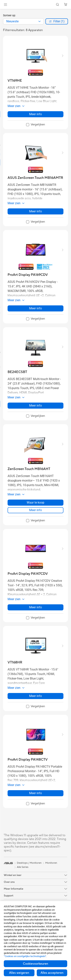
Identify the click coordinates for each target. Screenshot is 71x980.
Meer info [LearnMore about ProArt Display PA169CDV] (35, 308)
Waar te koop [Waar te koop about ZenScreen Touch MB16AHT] (35, 503)
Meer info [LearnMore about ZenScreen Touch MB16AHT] (35, 510)
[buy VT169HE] (15, 81)
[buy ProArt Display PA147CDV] (28, 574)
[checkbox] (36, 125)
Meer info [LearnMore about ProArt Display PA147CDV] (35, 607)
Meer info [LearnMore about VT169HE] (35, 114)
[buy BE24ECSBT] (17, 372)
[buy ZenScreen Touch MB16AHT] (29, 469)
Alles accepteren (52, 973)
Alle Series (23, 867)
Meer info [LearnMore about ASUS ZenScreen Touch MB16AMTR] (35, 211)
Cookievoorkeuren (35, 964)
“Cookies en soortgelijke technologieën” (25, 956)
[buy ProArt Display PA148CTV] (28, 760)
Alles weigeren (19, 973)
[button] (5, 5)
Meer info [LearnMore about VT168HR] (35, 696)
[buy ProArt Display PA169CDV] (28, 275)
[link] (35, 5)
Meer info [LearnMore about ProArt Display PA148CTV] (35, 793)
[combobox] (23, 21)
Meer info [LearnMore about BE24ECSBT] (35, 406)
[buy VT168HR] (15, 662)
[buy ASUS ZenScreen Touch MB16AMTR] (35, 178)
